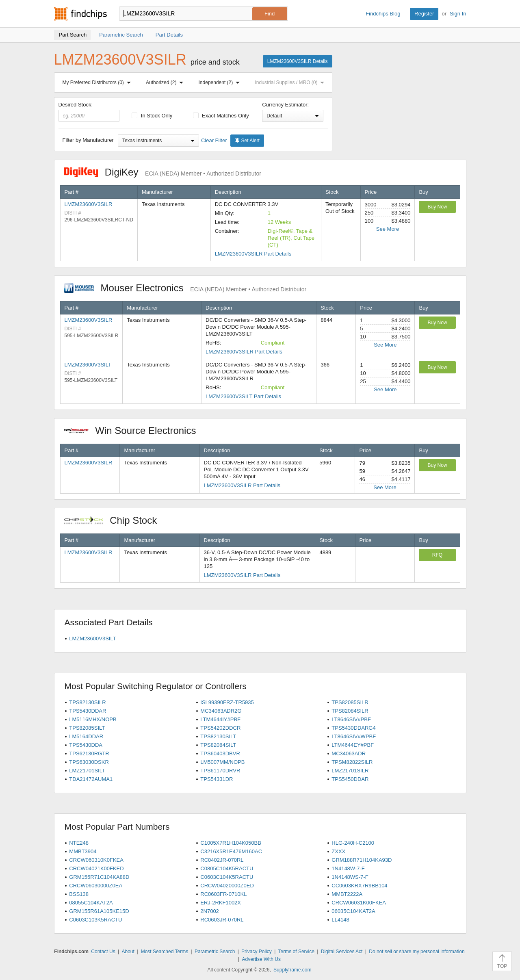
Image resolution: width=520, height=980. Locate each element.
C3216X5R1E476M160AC (231, 851)
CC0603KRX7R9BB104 (359, 886)
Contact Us (103, 952)
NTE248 (79, 843)
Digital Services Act (342, 952)
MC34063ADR (349, 753)
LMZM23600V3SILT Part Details (243, 396)
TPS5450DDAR (350, 779)
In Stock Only (152, 116)
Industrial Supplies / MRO (291, 82)
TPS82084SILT (218, 745)
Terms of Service (296, 952)
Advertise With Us (261, 959)
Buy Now (437, 207)
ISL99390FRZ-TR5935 (227, 702)
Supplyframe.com (292, 970)
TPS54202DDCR (220, 728)
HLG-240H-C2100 (353, 843)
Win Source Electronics (134, 430)
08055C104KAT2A (91, 903)
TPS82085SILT (87, 728)
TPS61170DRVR (220, 771)
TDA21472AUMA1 (91, 779)
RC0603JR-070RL (222, 920)
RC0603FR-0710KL (223, 894)
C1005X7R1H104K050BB (231, 843)
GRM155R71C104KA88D (99, 877)
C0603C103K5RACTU (95, 920)
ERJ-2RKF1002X (221, 903)
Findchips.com (80, 14)
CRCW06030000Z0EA (96, 886)
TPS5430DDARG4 (353, 728)
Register (424, 14)
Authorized (166, 82)
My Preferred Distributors (98, 82)
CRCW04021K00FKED (96, 868)
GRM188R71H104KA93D (362, 860)
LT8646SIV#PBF (351, 719)
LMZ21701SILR (350, 771)
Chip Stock (115, 520)
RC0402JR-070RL (222, 860)
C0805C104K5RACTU (227, 868)
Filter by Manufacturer (88, 140)
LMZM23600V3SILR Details (298, 61)
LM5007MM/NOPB (222, 762)
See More (388, 229)
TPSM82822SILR (352, 762)
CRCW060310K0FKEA (96, 860)
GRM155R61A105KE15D (99, 911)
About (128, 952)
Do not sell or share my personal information (417, 952)
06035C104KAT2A (353, 911)
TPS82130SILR (87, 702)
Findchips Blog (383, 14)
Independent (221, 82)
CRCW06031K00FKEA (359, 903)
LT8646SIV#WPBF (354, 736)
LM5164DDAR (86, 736)
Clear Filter (214, 140)
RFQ (437, 555)
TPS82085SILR (350, 702)
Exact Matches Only (221, 116)
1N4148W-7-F (348, 868)
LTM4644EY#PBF (353, 745)
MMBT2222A (347, 894)
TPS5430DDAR (88, 711)
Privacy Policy (257, 952)
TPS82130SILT (218, 736)
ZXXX (338, 851)
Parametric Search (215, 952)
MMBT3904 (83, 851)
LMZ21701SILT (87, 771)
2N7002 (210, 911)
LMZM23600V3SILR (89, 204)
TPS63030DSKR (89, 762)
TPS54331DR (217, 779)
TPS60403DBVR (220, 753)
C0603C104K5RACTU (227, 877)
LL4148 (340, 920)
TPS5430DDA (86, 745)
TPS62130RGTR (89, 753)
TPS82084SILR (350, 711)
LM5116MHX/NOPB (93, 719)
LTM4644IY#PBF (220, 719)
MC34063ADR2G (221, 711)
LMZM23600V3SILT (88, 365)
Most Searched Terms (165, 952)
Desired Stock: (89, 112)
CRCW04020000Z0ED (227, 886)
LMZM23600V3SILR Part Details (253, 254)
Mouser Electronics (185, 288)
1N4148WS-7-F (350, 877)
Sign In (458, 14)
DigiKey (163, 172)
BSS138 (79, 894)
